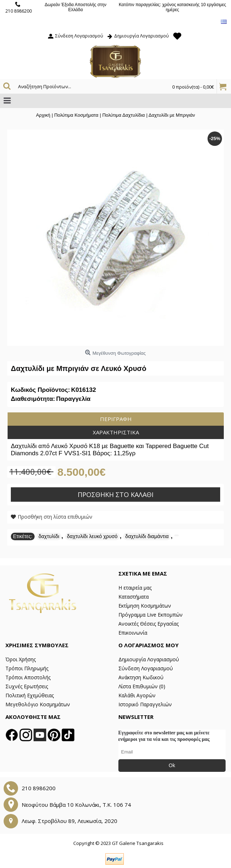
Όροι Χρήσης (21, 659)
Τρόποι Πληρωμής (27, 668)
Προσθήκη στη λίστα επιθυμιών (55, 517)
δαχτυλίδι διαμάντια (147, 536)
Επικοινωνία (133, 633)
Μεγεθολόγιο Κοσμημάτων (38, 704)
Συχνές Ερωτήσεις (27, 686)
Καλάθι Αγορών (137, 695)
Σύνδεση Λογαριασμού (146, 668)
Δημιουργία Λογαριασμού (149, 659)
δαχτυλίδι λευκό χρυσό (92, 536)
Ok (172, 765)
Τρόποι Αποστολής (28, 677)
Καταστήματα (134, 597)
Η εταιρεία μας (135, 588)
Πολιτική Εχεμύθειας (30, 695)
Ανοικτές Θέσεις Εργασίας (149, 624)
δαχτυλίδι (49, 536)
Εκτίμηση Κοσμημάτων (145, 606)
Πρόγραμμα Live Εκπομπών (151, 615)
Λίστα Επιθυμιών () (142, 686)
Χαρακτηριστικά (116, 432)
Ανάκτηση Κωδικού (141, 677)
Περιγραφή (116, 419)
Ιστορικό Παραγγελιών (145, 704)
